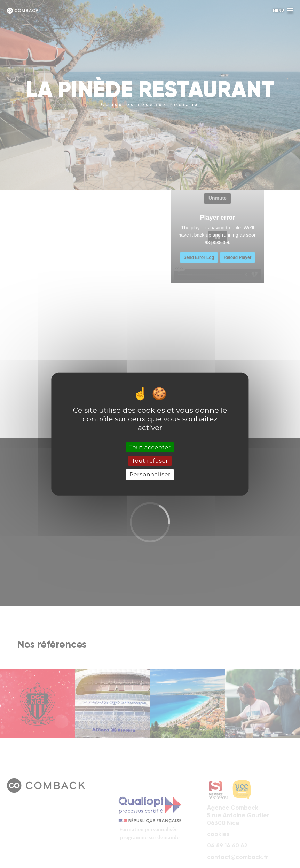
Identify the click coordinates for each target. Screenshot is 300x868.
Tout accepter (150, 447)
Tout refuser (150, 461)
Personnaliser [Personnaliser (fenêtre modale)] (150, 474)
